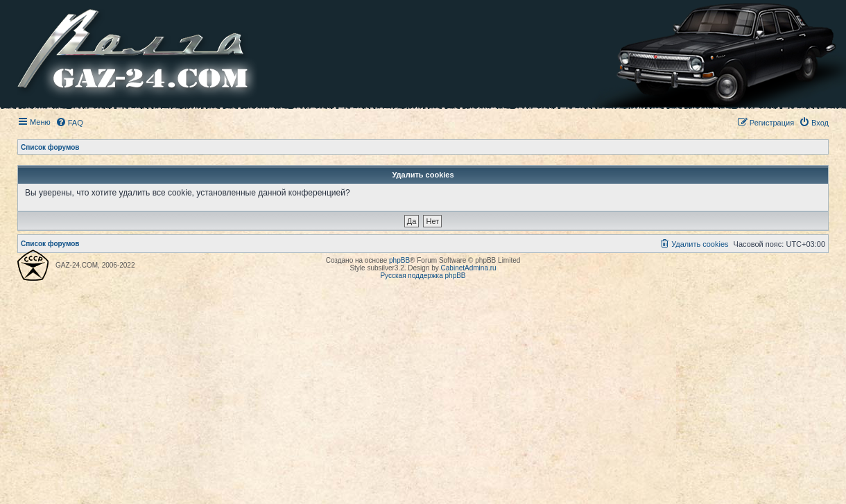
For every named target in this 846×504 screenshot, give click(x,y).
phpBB (399, 260)
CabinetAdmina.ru (469, 268)
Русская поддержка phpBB (423, 276)
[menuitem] (69, 123)
